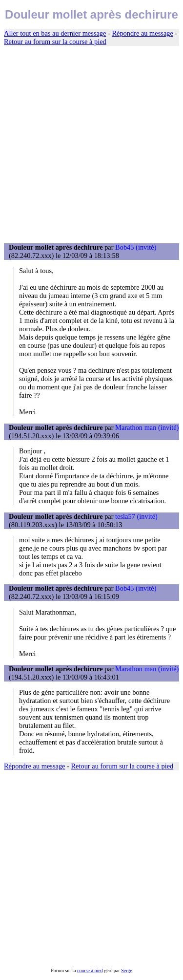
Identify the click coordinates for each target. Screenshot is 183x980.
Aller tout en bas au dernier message (55, 33)
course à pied (90, 970)
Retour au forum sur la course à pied (55, 42)
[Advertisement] (91, 145)
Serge (127, 970)
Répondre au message (142, 33)
